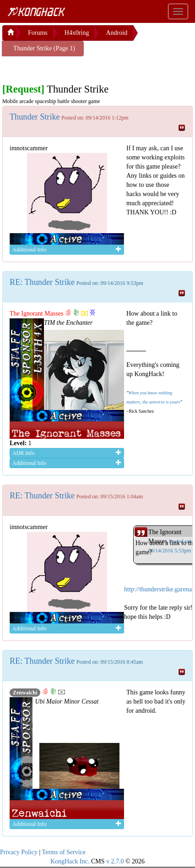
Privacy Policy (19, 852)
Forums (38, 33)
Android (116, 33)
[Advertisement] (76, 68)
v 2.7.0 (115, 861)
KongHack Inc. (70, 861)
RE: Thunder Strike (42, 282)
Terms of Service (64, 852)
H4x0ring (77, 33)
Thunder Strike (35, 117)
